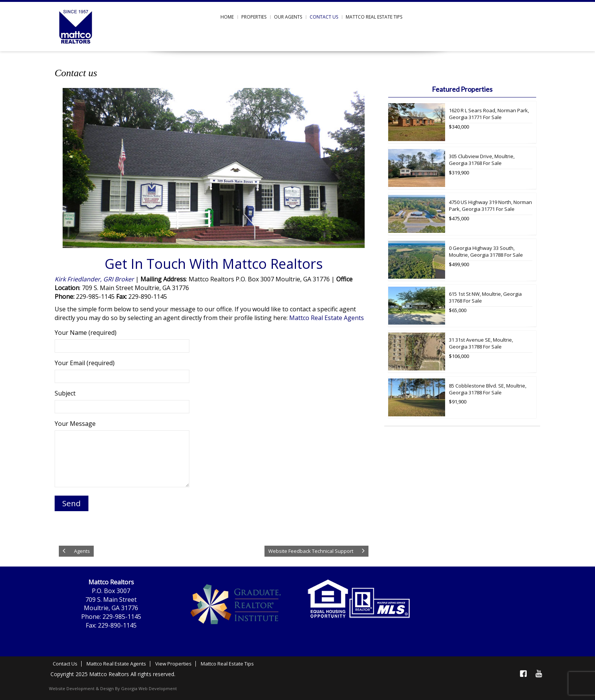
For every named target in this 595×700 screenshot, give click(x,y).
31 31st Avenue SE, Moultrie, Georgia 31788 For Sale (481, 343)
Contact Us (65, 664)
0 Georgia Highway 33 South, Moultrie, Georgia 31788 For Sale (486, 252)
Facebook (523, 673)
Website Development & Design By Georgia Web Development (113, 688)
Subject (122, 400)
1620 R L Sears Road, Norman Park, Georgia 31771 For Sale (489, 114)
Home (227, 17)
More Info (530, 141)
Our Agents (288, 17)
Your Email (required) (122, 370)
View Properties (173, 664)
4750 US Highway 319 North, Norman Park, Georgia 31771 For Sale (490, 206)
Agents (82, 551)
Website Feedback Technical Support (311, 551)
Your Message (122, 454)
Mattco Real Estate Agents (327, 318)
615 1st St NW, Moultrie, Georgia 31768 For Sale (485, 297)
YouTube (538, 673)
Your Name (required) (122, 339)
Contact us (324, 17)
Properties (254, 17)
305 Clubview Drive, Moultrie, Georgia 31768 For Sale (482, 160)
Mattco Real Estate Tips (374, 17)
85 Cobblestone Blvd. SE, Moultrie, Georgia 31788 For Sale (488, 389)
